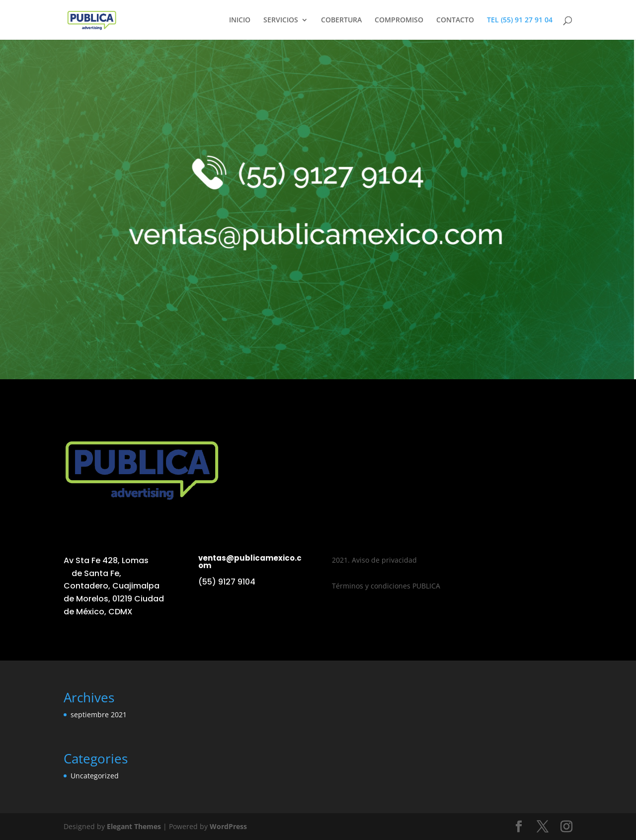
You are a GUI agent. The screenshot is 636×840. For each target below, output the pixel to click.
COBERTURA (341, 20)
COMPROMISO (399, 20)
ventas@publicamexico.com (250, 562)
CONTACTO (455, 20)
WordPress (228, 826)
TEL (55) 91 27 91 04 (520, 20)
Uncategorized (95, 776)
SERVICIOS (281, 20)
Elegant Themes (134, 826)
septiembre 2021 (99, 714)
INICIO (240, 20)
